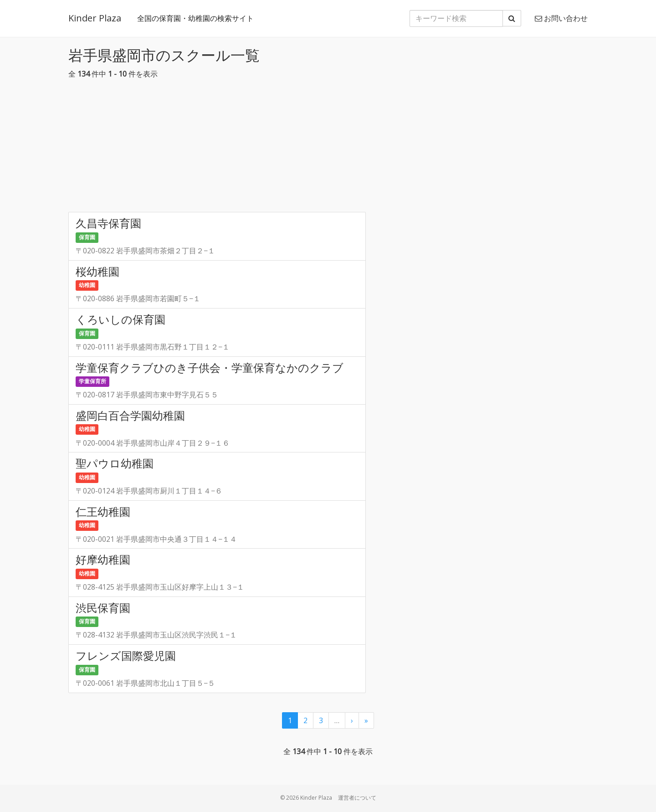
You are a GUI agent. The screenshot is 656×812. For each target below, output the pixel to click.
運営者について (357, 798)
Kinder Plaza (95, 18)
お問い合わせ (561, 18)
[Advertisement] (328, 148)
